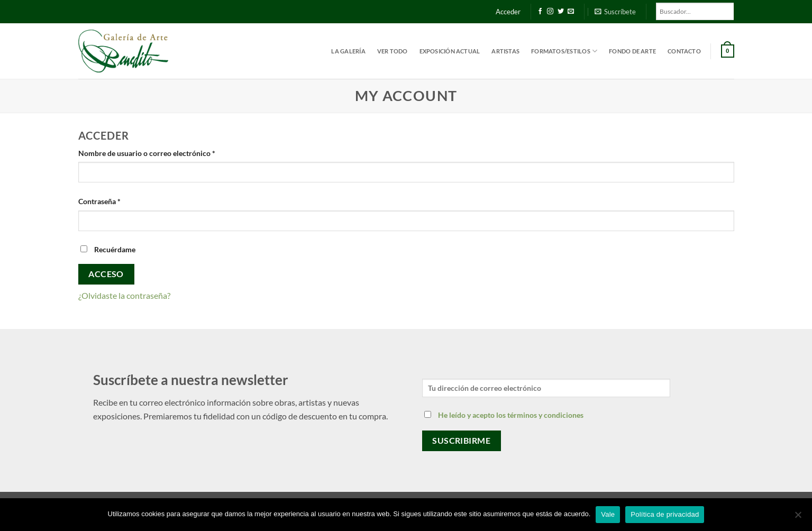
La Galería (348, 51)
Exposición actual (450, 51)
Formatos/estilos (564, 51)
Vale (608, 514)
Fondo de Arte (632, 51)
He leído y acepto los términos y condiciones (511, 415)
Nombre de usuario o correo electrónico (166, 152)
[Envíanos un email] (571, 12)
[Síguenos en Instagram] (550, 12)
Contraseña (118, 200)
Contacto (684, 51)
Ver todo (393, 51)
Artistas (505, 51)
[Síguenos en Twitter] (561, 12)
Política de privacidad (665, 514)
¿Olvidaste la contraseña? (124, 295)
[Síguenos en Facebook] (540, 12)
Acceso (106, 274)
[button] (615, 12)
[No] (798, 518)
